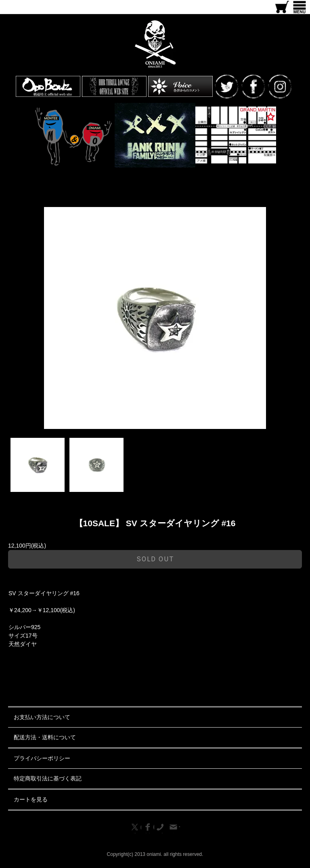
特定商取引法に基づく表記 (48, 778)
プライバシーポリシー (42, 758)
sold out (155, 559)
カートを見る (31, 799)
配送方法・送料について (45, 737)
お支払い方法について (42, 717)
